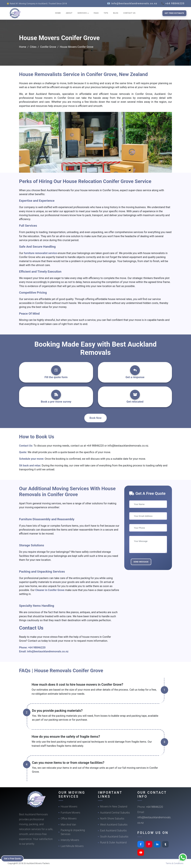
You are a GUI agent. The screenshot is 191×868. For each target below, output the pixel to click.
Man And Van (68, 825)
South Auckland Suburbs (114, 837)
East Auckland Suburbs (113, 830)
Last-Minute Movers (72, 846)
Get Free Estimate (174, 13)
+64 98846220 (37, 648)
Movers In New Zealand (114, 807)
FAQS (96, 13)
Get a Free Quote (13, 858)
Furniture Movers (70, 813)
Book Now (96, 418)
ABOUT (69, 13)
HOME (58, 13)
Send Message (141, 562)
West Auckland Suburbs (114, 825)
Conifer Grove (48, 47)
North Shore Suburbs (112, 819)
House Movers (69, 807)
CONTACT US (129, 13)
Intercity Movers (70, 840)
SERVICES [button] (83, 13)
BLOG (116, 13)
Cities (33, 47)
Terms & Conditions (175, 863)
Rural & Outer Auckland (113, 842)
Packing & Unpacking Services (73, 832)
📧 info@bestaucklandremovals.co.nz (132, 3)
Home (23, 47)
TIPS (106, 13)
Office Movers (69, 819)
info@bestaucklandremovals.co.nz (48, 651)
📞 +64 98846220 (173, 3)
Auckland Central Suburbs (115, 813)
